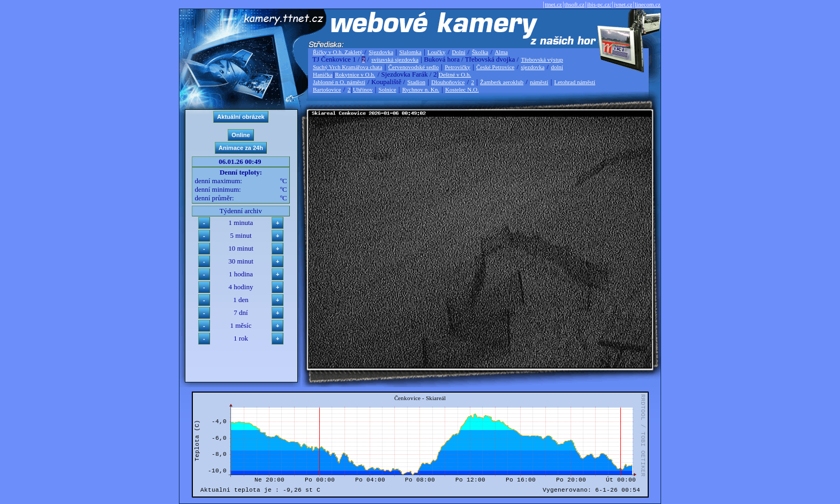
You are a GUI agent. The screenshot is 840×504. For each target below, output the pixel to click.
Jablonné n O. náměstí (339, 82)
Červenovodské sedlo (414, 67)
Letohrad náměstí (575, 82)
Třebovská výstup (542, 59)
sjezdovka (532, 67)
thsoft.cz (575, 4)
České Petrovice (495, 67)
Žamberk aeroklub (502, 82)
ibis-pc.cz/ (599, 4)
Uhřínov (363, 89)
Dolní (459, 52)
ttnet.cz (553, 4)
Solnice (388, 89)
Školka (480, 52)
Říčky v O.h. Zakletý (338, 52)
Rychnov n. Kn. (421, 89)
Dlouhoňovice (448, 82)
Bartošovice (327, 89)
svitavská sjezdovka (395, 59)
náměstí (539, 82)
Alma (501, 52)
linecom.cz (648, 4)
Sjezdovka (381, 52)
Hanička (323, 74)
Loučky (437, 52)
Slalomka (410, 52)
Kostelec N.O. (462, 89)
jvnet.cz (623, 4)
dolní (557, 67)
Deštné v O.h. (455, 74)
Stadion (416, 82)
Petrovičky (457, 67)
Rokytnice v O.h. (355, 74)
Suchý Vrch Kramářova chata (348, 67)
